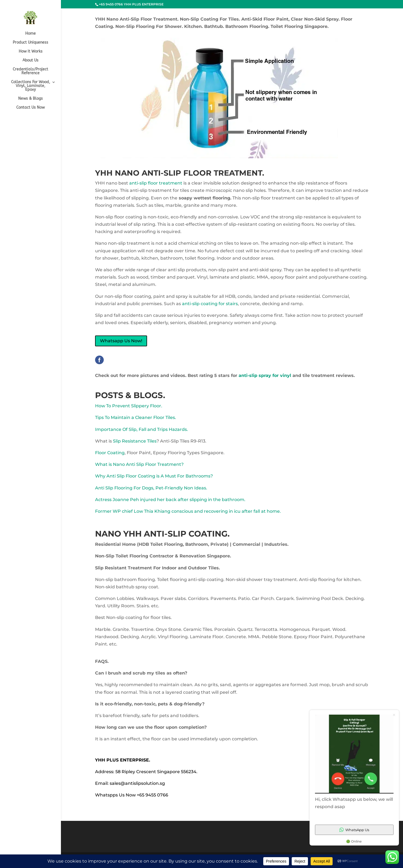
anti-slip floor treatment (156, 183)
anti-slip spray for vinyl (266, 375)
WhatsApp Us (354, 830)
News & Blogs (30, 99)
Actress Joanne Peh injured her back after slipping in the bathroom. (170, 500)
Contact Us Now (30, 108)
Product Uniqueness (30, 43)
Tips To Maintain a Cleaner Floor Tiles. (136, 417)
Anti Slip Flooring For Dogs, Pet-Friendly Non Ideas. (151, 488)
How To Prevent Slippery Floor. (129, 406)
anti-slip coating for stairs (210, 304)
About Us (30, 61)
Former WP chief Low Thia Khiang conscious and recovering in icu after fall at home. (188, 511)
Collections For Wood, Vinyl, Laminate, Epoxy (31, 86)
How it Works (31, 52)
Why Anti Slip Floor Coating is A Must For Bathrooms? (154, 476)
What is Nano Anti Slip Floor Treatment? (139, 464)
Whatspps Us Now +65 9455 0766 (132, 795)
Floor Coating (110, 453)
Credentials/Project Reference (30, 71)
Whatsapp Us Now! (121, 341)
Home (30, 34)
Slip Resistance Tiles (135, 441)
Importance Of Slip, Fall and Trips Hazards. (142, 429)
